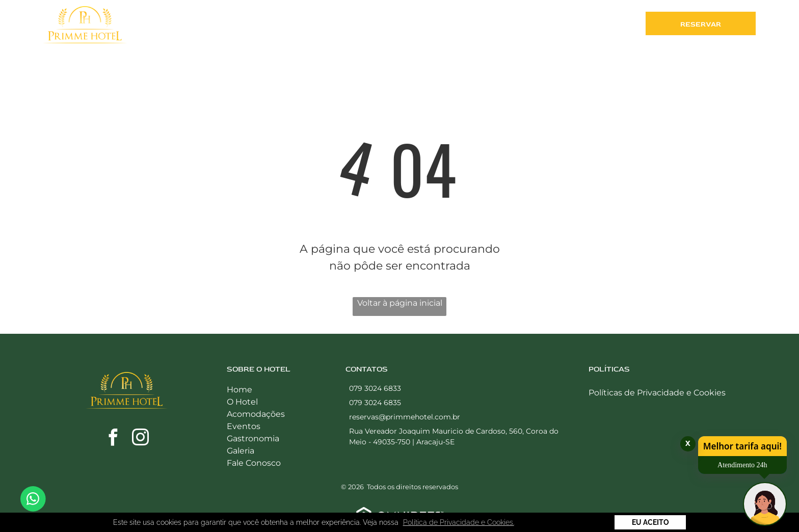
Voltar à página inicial (400, 303)
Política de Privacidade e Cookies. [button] (459, 522)
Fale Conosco (254, 463)
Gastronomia (253, 438)
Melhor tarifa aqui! (742, 446)
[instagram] (141, 439)
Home (239, 390)
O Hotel (242, 402)
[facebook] (113, 439)
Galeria (241, 451)
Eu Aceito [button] (650, 522)
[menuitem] (291, 26)
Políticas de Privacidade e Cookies (657, 393)
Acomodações (256, 414)
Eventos (244, 426)
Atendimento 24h (742, 465)
